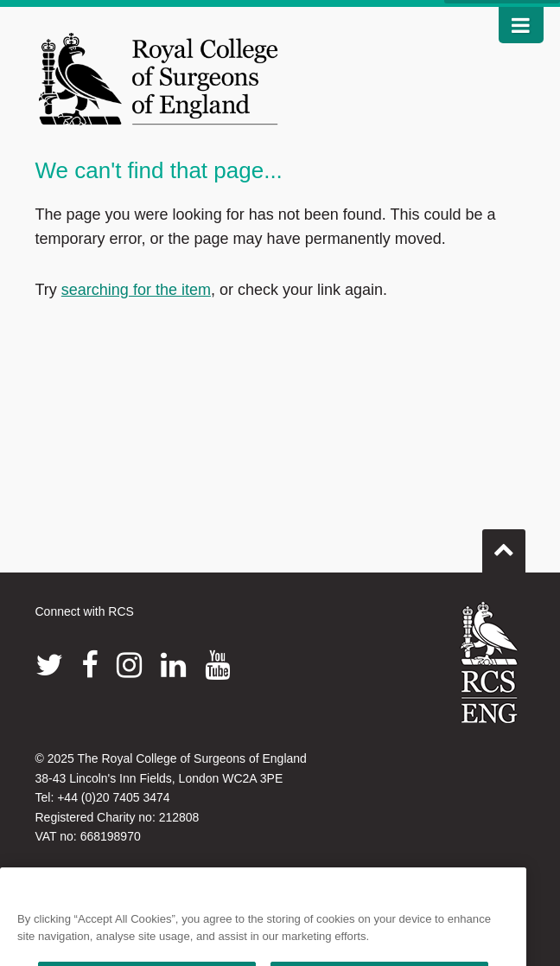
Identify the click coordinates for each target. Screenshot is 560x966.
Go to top (504, 544)
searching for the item (136, 290)
